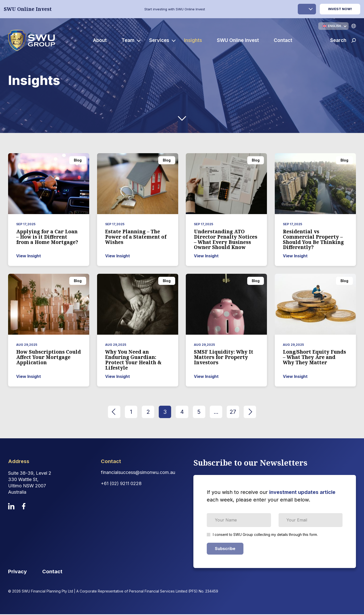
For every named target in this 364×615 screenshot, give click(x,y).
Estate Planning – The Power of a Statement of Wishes (136, 237)
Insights (194, 41)
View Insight (29, 256)
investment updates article (302, 493)
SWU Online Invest (239, 41)
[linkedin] (11, 507)
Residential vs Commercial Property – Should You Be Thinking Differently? (313, 240)
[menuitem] (333, 26)
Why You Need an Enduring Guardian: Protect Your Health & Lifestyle (133, 360)
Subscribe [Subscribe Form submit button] (225, 549)
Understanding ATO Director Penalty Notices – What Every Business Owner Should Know (226, 240)
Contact (284, 41)
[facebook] (24, 507)
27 (236, 412)
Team (129, 41)
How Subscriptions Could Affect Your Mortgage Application (49, 357)
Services (160, 41)
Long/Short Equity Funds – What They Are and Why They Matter (314, 357)
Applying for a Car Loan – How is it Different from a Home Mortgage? (47, 237)
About (101, 41)
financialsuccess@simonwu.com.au (138, 473)
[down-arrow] (182, 118)
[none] (333, 26)
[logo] (32, 41)
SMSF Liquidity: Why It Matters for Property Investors (224, 357)
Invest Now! (340, 9)
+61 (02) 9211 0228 (121, 484)
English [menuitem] (334, 26)
